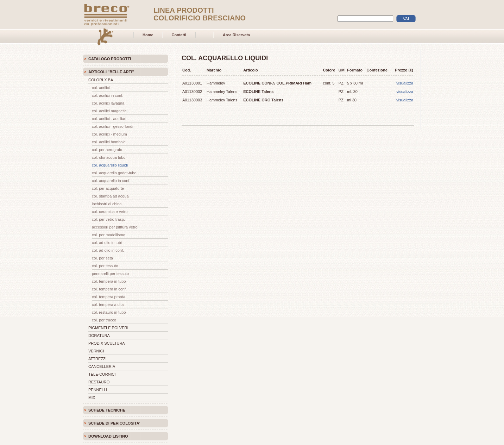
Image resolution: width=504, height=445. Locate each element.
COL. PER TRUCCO (104, 320)
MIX (92, 397)
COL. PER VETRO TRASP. (108, 219)
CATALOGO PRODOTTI (110, 59)
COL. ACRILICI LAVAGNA (108, 103)
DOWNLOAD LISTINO (108, 436)
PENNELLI (98, 390)
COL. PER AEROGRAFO (107, 150)
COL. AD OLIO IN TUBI (107, 243)
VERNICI (96, 351)
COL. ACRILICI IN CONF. (108, 95)
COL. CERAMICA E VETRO (110, 212)
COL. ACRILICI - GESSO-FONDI (112, 126)
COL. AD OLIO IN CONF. (108, 250)
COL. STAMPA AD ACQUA (110, 196)
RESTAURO (99, 382)
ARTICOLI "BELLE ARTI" (111, 72)
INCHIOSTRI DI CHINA (107, 204)
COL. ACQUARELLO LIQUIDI (110, 165)
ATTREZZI (97, 359)
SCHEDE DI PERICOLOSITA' (114, 423)
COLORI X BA (101, 80)
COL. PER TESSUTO (105, 266)
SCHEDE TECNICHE (107, 410)
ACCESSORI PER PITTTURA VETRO (115, 227)
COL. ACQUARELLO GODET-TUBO (114, 173)
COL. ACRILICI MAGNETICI (110, 111)
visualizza (405, 83)
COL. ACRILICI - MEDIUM (109, 134)
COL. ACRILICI (101, 88)
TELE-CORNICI (102, 374)
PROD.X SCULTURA (107, 343)
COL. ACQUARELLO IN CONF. (111, 181)
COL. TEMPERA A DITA (108, 305)
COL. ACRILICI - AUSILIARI (109, 119)
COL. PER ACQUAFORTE (108, 188)
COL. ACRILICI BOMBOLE (109, 142)
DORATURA (99, 336)
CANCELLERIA (102, 366)
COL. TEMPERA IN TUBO (109, 281)
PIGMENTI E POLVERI (108, 328)
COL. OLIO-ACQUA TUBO (109, 157)
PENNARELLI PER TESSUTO (110, 274)
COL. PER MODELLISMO (109, 235)
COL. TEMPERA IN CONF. (109, 289)
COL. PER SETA (102, 258)
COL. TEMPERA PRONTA (109, 297)
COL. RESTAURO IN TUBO (109, 312)
